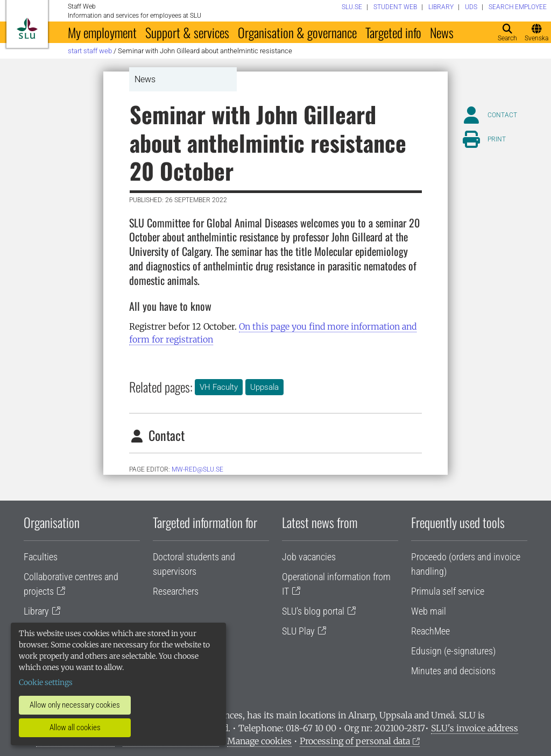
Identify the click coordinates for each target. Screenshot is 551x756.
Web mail (429, 611)
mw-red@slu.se (197, 469)
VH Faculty (219, 387)
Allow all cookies (75, 728)
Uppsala (264, 387)
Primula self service (448, 591)
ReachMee (430, 631)
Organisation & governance (297, 32)
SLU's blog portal (313, 611)
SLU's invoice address (475, 728)
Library (36, 611)
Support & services (187, 32)
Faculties (41, 557)
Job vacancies (309, 557)
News (442, 32)
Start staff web (90, 51)
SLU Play (298, 631)
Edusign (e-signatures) (453, 651)
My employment (102, 32)
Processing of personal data (355, 741)
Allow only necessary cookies (75, 705)
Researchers (176, 591)
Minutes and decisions (453, 671)
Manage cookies (259, 741)
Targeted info (393, 32)
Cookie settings (46, 682)
